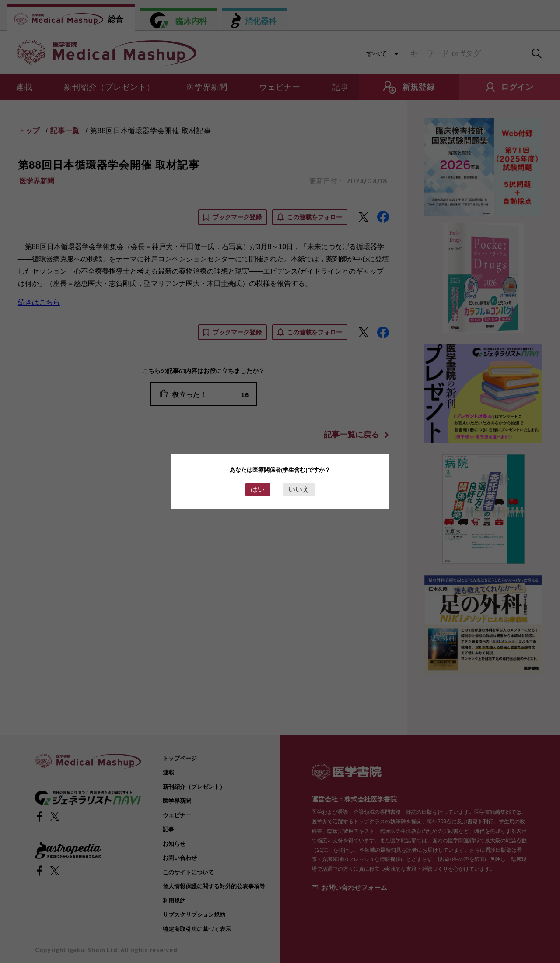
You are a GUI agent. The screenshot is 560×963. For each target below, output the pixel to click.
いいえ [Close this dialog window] (299, 489)
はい (258, 489)
